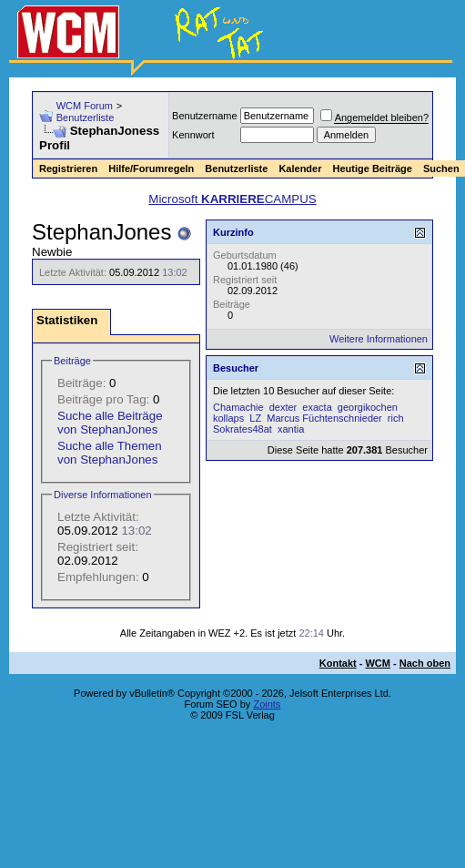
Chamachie (238, 407)
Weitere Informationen (379, 339)
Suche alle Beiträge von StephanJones (110, 423)
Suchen (441, 168)
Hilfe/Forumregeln (151, 168)
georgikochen (368, 407)
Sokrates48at (243, 429)
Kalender (300, 168)
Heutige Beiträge (372, 168)
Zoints (267, 704)
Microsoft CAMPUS (232, 199)
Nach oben (425, 663)
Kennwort (193, 135)
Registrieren (68, 168)
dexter (283, 407)
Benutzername (205, 116)
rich (396, 418)
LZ (255, 418)
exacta (317, 407)
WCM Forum (85, 106)
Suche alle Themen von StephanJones (110, 453)
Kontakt (338, 663)
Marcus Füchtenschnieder (324, 418)
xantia (291, 429)
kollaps (228, 418)
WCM (378, 663)
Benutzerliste (86, 117)
